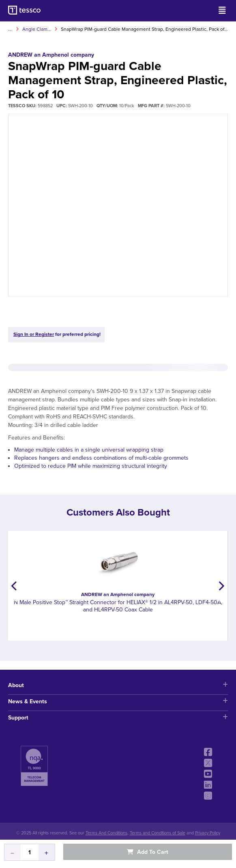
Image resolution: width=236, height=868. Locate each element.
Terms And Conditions (106, 833)
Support (118, 718)
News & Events (118, 701)
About (118, 685)
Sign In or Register (34, 334)
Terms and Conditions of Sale (158, 833)
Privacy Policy (208, 833)
